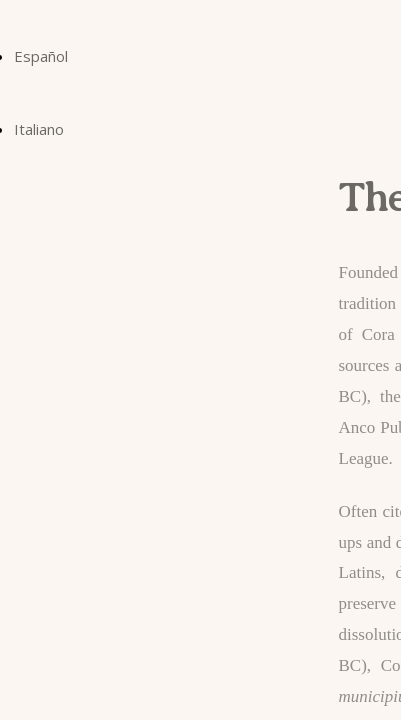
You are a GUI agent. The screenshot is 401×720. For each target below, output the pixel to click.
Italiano (39, 129)
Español (41, 56)
